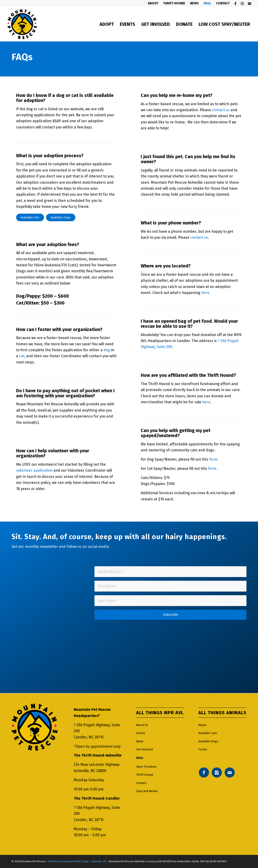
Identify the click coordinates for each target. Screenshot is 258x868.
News (140, 741)
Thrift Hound (145, 775)
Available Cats (208, 733)
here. (206, 293)
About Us (142, 725)
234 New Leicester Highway (97, 765)
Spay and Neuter (147, 791)
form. (214, 459)
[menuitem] (153, 3)
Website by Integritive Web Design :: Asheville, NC (77, 861)
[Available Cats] (30, 217)
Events (141, 733)
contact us (221, 110)
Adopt (202, 725)
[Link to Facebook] (236, 3)
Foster (203, 749)
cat (22, 356)
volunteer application (34, 470)
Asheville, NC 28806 (90, 771)
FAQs (140, 758)
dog (107, 350)
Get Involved (144, 749)
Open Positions (147, 767)
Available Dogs (208, 741)
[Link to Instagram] (242, 3)
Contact (141, 783)
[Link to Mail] (249, 3)
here (206, 402)
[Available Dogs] (61, 217)
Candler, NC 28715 (89, 737)
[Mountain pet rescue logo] (22, 24)
